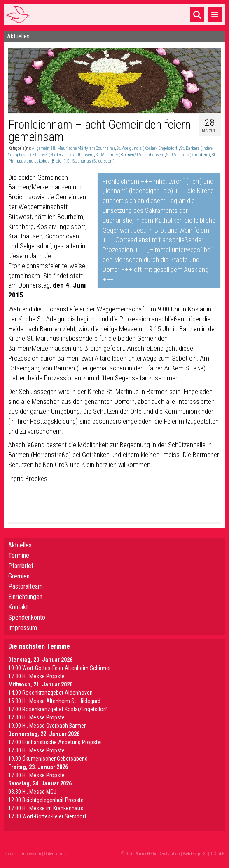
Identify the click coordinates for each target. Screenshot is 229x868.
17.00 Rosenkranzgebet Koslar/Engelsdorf (58, 709)
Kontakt (18, 607)
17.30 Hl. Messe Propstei (37, 676)
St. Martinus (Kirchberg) (188, 155)
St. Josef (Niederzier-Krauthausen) (63, 155)
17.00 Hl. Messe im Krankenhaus (46, 808)
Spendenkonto (27, 617)
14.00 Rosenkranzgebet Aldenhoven (50, 693)
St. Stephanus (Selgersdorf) (91, 161)
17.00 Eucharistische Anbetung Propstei (55, 742)
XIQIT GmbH (214, 854)
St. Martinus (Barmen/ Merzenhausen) (130, 155)
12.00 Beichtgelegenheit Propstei (47, 800)
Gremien (19, 576)
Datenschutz (55, 854)
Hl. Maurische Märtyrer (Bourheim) (83, 148)
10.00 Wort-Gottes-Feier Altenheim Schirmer (60, 668)
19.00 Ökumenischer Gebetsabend (48, 759)
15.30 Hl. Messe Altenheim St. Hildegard (54, 701)
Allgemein (41, 148)
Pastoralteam (26, 586)
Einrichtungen (25, 597)
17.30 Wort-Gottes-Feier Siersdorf (47, 816)
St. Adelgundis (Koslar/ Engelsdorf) (148, 148)
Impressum (23, 628)
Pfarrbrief (21, 566)
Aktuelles (20, 545)
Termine (19, 555)
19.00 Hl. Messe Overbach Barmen (48, 726)
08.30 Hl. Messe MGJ (32, 792)
